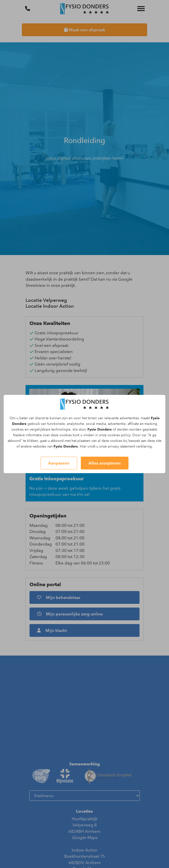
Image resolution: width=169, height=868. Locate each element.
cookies (17, 429)
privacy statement (121, 446)
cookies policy (119, 435)
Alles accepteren (105, 463)
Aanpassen (59, 463)
